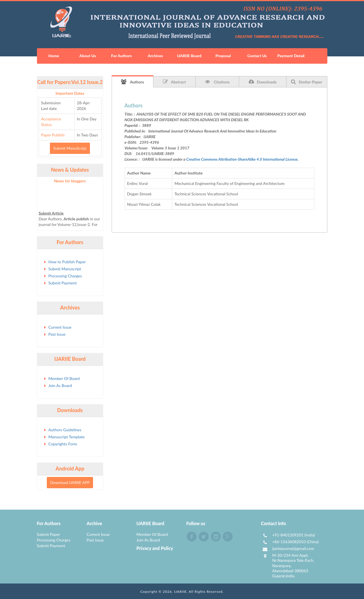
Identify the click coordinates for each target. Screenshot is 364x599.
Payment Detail (291, 56)
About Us (88, 56)
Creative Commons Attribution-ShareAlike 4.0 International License (242, 159)
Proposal (223, 56)
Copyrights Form (63, 444)
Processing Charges (65, 276)
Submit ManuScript (70, 148)
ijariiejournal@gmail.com (293, 548)
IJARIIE (180, 592)
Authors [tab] (133, 82)
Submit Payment (63, 283)
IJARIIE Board (189, 56)
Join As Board (60, 385)
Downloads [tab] (263, 82)
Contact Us (257, 56)
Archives (155, 56)
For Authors (122, 56)
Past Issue (57, 334)
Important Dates (70, 93)
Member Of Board (64, 378)
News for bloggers (70, 181)
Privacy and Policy (155, 548)
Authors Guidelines (65, 430)
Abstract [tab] (174, 82)
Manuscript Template (67, 437)
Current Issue (60, 327)
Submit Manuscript (65, 269)
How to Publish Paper (67, 262)
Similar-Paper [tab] (307, 82)
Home (54, 56)
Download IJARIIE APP (70, 482)
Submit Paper (48, 534)
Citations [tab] (217, 82)
